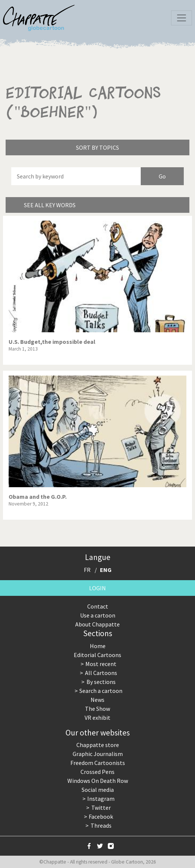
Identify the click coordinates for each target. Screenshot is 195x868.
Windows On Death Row (98, 781)
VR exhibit (97, 718)
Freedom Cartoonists (98, 763)
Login (97, 588)
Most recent (101, 664)
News (97, 700)
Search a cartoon (101, 691)
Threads (101, 825)
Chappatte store (98, 745)
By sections (101, 682)
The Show (97, 709)
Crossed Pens (97, 772)
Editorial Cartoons (97, 655)
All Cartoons (101, 673)
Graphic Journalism (98, 754)
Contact (98, 606)
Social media (98, 790)
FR (87, 570)
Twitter (101, 808)
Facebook (101, 816)
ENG (106, 570)
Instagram (101, 799)
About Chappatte (97, 624)
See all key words (50, 205)
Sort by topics (97, 147)
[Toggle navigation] (182, 18)
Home (98, 646)
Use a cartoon (98, 615)
